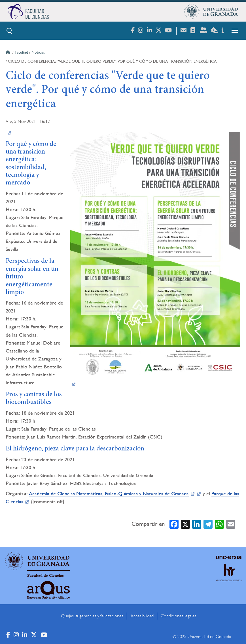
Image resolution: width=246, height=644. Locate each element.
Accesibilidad (142, 616)
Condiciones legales (179, 616)
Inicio (9, 53)
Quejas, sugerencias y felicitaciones (92, 616)
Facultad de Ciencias (45, 576)
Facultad (21, 52)
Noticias (38, 52)
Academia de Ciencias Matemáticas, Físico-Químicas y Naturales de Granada (109, 493)
